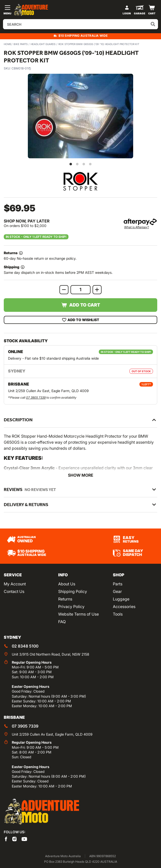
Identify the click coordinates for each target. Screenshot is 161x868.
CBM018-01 (21, 68)
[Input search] (80, 24)
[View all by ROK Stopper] (80, 181)
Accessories (124, 607)
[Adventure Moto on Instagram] (15, 839)
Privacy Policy (71, 607)
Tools (118, 614)
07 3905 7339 (36, 398)
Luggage (121, 599)
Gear (117, 591)
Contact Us (14, 591)
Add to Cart (81, 305)
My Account (15, 584)
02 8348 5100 (25, 646)
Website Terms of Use (78, 614)
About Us (67, 584)
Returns (65, 599)
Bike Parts (21, 44)
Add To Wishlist (81, 320)
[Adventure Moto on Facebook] (6, 839)
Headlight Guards (43, 44)
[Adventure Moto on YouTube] (24, 839)
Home (8, 44)
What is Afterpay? (137, 227)
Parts (118, 584)
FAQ (62, 622)
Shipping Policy (73, 591)
